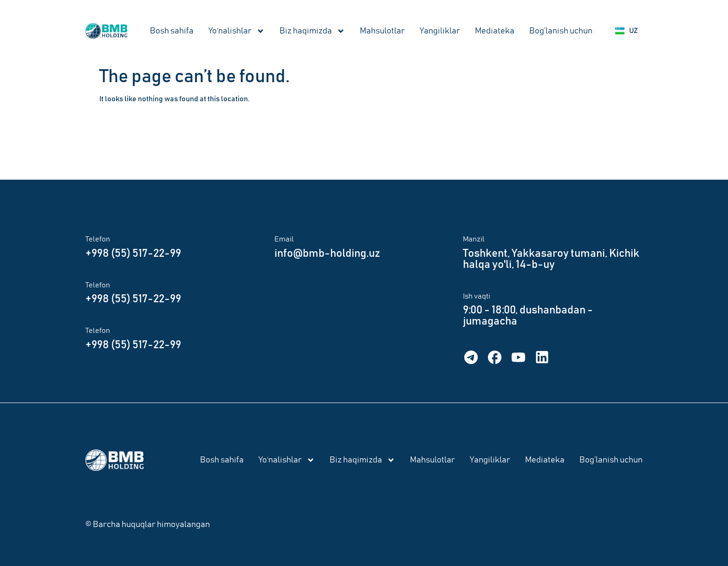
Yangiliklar (440, 31)
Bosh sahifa (172, 31)
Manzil (474, 239)
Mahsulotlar (382, 31)
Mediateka (495, 31)
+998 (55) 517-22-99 (133, 254)
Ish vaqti (477, 296)
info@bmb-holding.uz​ (327, 254)
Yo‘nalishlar (237, 31)
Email (284, 239)
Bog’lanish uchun (561, 31)
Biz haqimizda (312, 31)
